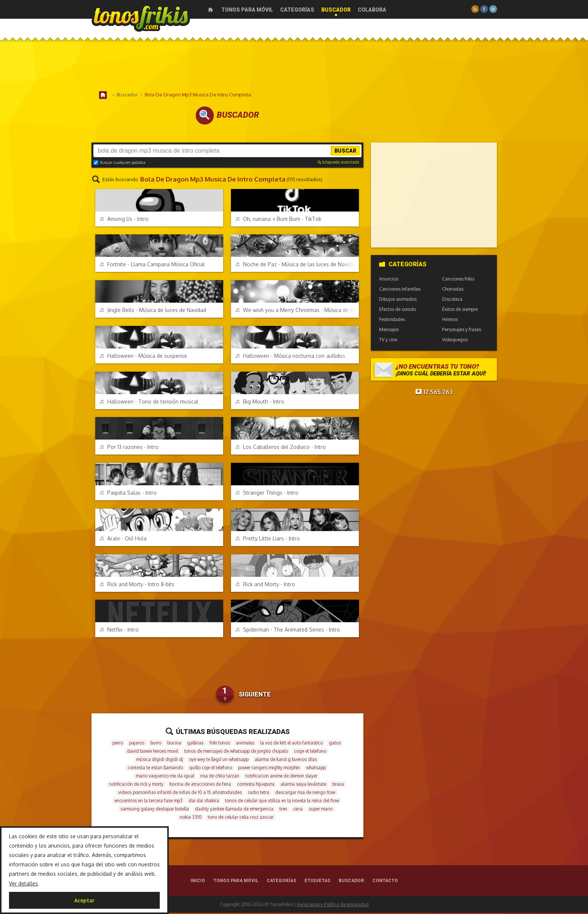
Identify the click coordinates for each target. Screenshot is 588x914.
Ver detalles (23, 883)
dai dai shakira (204, 802)
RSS (475, 9)
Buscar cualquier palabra (119, 164)
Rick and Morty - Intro (265, 585)
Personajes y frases (462, 331)
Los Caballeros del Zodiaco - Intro (281, 448)
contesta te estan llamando (155, 769)
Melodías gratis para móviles (141, 18)
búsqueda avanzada (338, 163)
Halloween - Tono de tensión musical (149, 403)
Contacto (385, 882)
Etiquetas (317, 882)
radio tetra (259, 793)
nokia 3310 (191, 818)
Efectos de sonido (397, 310)
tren (283, 810)
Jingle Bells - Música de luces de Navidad (153, 311)
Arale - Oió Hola (123, 540)
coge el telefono (310, 752)
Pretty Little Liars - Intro (268, 540)
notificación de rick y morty (136, 785)
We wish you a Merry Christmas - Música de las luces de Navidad (297, 311)
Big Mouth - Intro (260, 403)
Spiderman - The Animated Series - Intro (288, 631)
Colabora (372, 10)
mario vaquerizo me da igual (165, 777)
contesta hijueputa (256, 785)
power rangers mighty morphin (269, 769)
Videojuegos (455, 341)
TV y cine (388, 341)
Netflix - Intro (119, 631)
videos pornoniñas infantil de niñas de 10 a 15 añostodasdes (180, 793)
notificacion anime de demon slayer (281, 777)
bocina (174, 744)
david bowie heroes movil (152, 752)
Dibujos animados (398, 300)
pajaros (137, 744)
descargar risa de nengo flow (305, 793)
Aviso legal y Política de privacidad (333, 906)
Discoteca (452, 300)
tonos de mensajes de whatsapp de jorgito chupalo (236, 752)
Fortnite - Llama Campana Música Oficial (152, 265)
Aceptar (84, 900)
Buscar (345, 152)
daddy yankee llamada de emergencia (234, 810)
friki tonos (220, 744)
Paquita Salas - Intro (128, 494)
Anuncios (389, 280)
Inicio (211, 10)
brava (338, 785)
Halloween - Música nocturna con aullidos (290, 357)
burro (156, 744)
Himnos (450, 320)
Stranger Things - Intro (267, 494)
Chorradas (453, 290)
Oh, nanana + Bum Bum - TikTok (278, 220)
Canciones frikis (458, 280)
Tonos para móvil (247, 10)
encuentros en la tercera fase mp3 (148, 802)
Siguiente (255, 696)
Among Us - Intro (124, 220)
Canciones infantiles (400, 290)
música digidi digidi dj (160, 760)
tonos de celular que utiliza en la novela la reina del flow (282, 802)
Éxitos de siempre (460, 310)
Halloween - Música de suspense (143, 357)
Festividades (392, 320)
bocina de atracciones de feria (200, 785)
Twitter (493, 9)
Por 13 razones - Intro (129, 448)
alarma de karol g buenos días (286, 760)
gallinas (195, 744)
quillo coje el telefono (211, 769)
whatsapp (316, 769)
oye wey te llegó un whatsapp (219, 760)
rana (298, 810)
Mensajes (389, 331)
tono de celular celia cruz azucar (241, 818)
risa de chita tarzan (220, 777)
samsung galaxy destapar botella (155, 810)
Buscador (336, 10)
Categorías (297, 10)
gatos (335, 744)
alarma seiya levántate (303, 785)
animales (245, 744)
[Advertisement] (294, 67)
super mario (321, 810)
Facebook (484, 9)
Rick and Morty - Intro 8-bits (137, 585)
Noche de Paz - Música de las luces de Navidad (296, 265)
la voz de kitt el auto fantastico (292, 744)
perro (118, 744)
